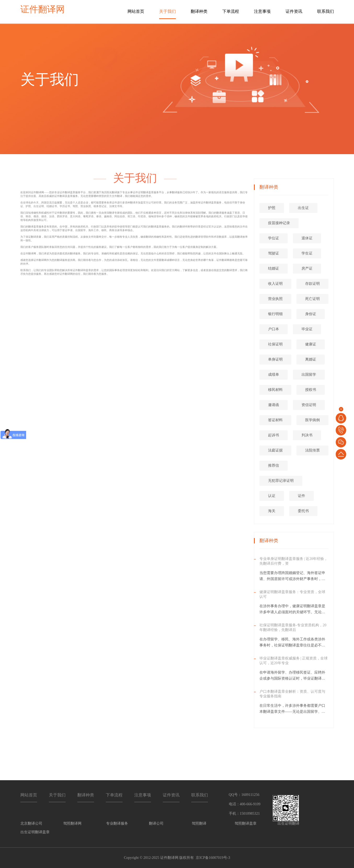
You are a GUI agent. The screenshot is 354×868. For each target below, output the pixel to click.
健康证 (311, 344)
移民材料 (275, 390)
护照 (272, 208)
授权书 (311, 390)
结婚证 (274, 268)
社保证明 (275, 344)
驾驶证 (274, 253)
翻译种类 (199, 11)
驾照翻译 (199, 823)
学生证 (307, 253)
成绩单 (274, 375)
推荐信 (274, 465)
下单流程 (231, 11)
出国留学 (309, 375)
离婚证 (311, 359)
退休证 (307, 238)
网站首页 (136, 11)
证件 (301, 496)
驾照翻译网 (72, 823)
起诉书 (274, 435)
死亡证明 (312, 299)
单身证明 (275, 359)
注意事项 (262, 11)
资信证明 (309, 405)
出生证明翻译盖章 (35, 832)
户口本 (274, 329)
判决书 (307, 435)
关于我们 (167, 11)
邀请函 (274, 405)
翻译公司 (156, 823)
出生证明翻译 (288, 823)
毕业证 (307, 329)
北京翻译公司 (31, 823)
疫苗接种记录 (279, 223)
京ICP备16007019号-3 (213, 858)
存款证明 (312, 284)
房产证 (307, 268)
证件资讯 (294, 11)
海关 (272, 511)
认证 (272, 496)
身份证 (311, 314)
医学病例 (312, 420)
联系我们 (326, 11)
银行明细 (275, 314)
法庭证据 (275, 450)
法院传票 (312, 450)
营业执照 (275, 299)
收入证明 (275, 284)
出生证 (303, 208)
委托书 (303, 511)
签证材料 (275, 420)
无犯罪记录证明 (281, 481)
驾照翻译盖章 (246, 823)
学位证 (274, 238)
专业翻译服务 (117, 823)
